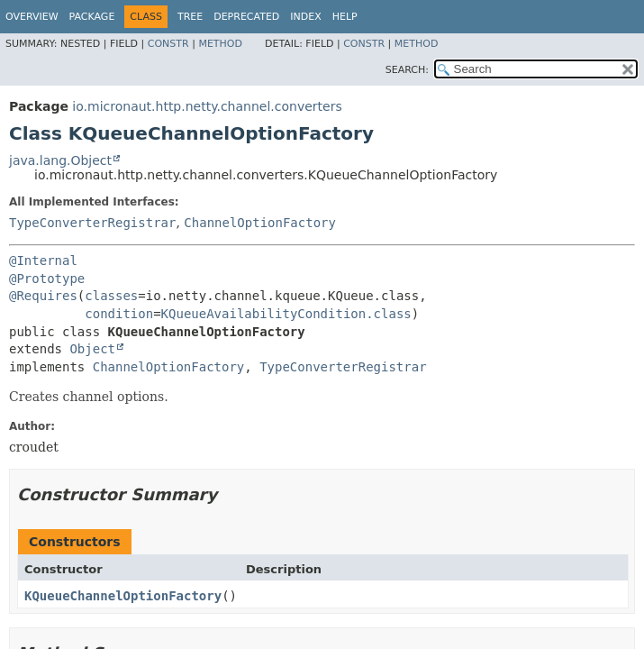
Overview (32, 17)
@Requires (43, 296)
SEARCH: (407, 70)
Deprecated (246, 17)
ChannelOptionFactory (260, 223)
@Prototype (47, 279)
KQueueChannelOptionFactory (123, 596)
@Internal (43, 261)
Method (220, 44)
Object (92, 349)
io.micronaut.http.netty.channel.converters (207, 106)
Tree (190, 17)
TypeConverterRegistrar (92, 223)
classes (111, 296)
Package (92, 17)
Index (305, 17)
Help (345, 17)
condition (119, 314)
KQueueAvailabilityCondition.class (286, 314)
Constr (168, 44)
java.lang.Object (60, 160)
